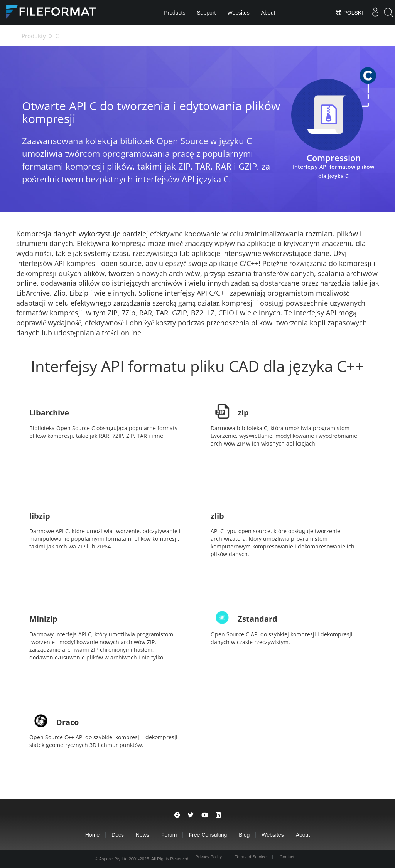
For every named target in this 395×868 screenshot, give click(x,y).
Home (92, 835)
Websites (238, 13)
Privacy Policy (208, 857)
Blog (244, 835)
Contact (287, 857)
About (268, 13)
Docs (118, 835)
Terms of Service (251, 857)
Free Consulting (208, 835)
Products (175, 13)
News (143, 835)
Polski (349, 12)
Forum (169, 835)
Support (206, 13)
